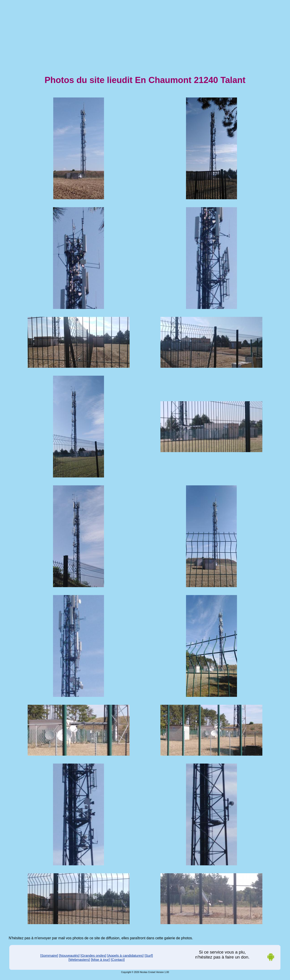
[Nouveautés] (69, 955)
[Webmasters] (79, 960)
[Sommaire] (49, 955)
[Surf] (149, 955)
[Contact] (118, 960)
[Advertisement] (145, 33)
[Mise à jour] (100, 960)
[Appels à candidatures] (125, 955)
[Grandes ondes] (93, 955)
